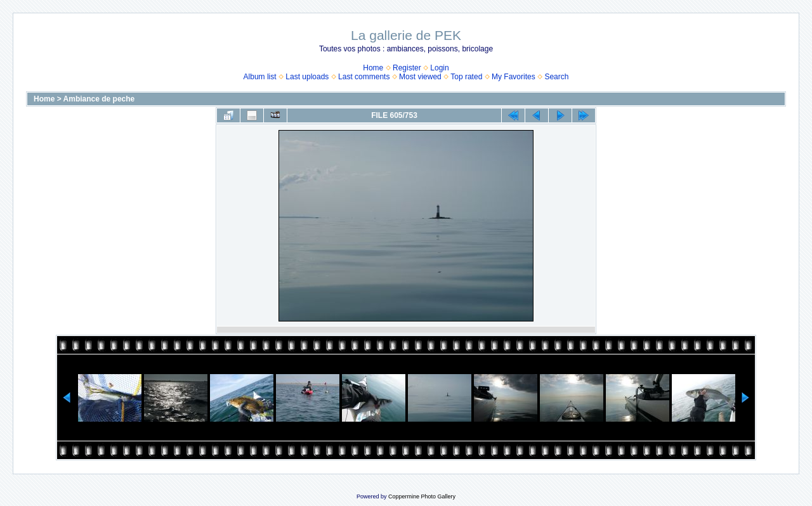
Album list (260, 77)
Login (439, 68)
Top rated (466, 77)
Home (373, 68)
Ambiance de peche (99, 99)
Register (407, 68)
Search (556, 77)
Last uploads (307, 77)
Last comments (364, 77)
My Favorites (514, 77)
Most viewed (420, 77)
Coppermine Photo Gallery (422, 496)
